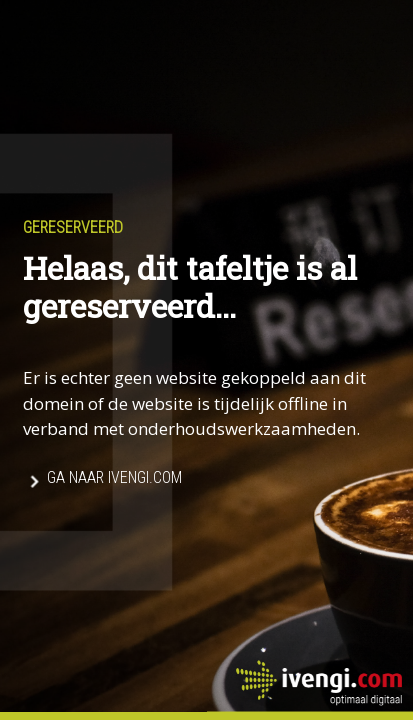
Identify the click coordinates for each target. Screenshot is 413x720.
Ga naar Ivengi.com (114, 477)
